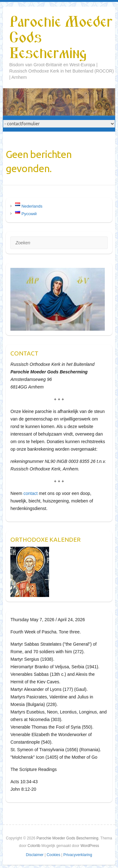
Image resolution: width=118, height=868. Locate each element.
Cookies (53, 855)
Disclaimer (35, 855)
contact (31, 493)
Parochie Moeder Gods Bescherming (61, 38)
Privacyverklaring (78, 855)
